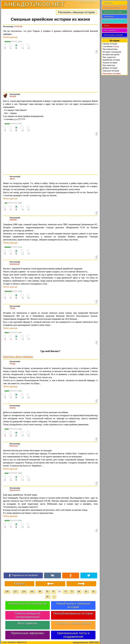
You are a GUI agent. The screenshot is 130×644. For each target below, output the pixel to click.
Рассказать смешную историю (76, 12)
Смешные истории (112, 7)
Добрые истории (110, 68)
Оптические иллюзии (113, 35)
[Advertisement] (50, 73)
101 (32, 592)
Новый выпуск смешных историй (73, 605)
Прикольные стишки (113, 12)
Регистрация (90, 2)
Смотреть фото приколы (18, 356)
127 (15, 592)
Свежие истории (110, 44)
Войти (81, 2)
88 (40, 592)
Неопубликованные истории (73, 613)
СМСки (107, 21)
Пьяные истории (110, 63)
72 (72, 592)
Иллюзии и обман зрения (73, 623)
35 (93, 592)
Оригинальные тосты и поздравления (73, 635)
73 (66, 592)
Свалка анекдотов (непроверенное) (28, 615)
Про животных (109, 65)
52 (86, 592)
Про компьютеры (110, 49)
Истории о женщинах (112, 52)
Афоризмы (109, 17)
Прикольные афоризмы (28, 633)
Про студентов (109, 57)
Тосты (107, 26)
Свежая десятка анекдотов (28, 603)
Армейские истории (111, 60)
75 (53, 592)
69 (79, 592)
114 (24, 592)
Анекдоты (108, 3)
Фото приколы (28, 623)
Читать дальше (10, 37)
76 (47, 592)
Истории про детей (111, 54)
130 (7, 592)
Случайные (111, 46)
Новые (20, 583)
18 (47, 597)
